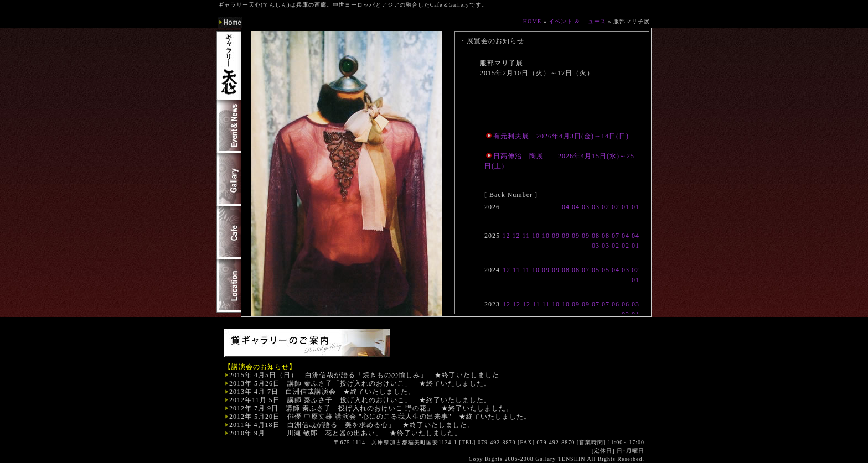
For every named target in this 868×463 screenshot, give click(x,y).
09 (556, 236)
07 (616, 236)
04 (566, 207)
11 (526, 236)
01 (626, 207)
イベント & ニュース (577, 21)
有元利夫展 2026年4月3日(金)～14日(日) (557, 136)
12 (506, 236)
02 (606, 207)
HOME (532, 21)
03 (586, 207)
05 (596, 270)
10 (536, 236)
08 (596, 236)
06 (616, 304)
